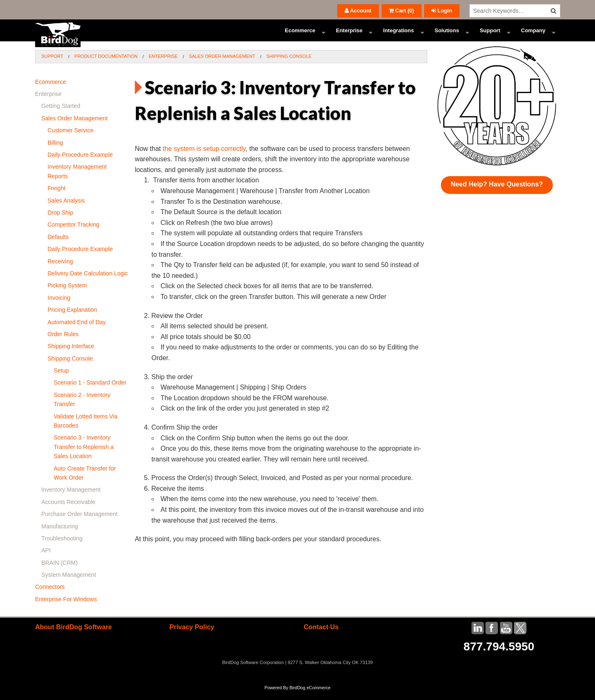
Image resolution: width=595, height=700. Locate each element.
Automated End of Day (77, 331)
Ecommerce (300, 35)
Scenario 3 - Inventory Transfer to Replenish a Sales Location (84, 456)
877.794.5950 (499, 656)
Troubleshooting (62, 547)
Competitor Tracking (73, 234)
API (46, 559)
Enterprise (349, 35)
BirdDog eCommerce (310, 697)
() (401, 11)
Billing (55, 152)
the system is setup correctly (204, 158)
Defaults (58, 246)
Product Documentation (106, 65)
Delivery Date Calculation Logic (88, 282)
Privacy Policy (192, 636)
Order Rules (63, 343)
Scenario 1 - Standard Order (90, 392)
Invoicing (59, 307)
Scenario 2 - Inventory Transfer (82, 409)
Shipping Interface (71, 355)
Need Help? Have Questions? (497, 193)
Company (533, 35)
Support (490, 35)
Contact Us (321, 636)
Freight (57, 197)
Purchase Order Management (79, 523)
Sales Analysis (66, 210)
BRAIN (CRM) (59, 572)
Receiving (60, 270)
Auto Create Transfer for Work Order (85, 482)
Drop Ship (60, 222)
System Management (69, 584)
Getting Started (61, 115)
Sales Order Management (222, 65)
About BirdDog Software (74, 636)
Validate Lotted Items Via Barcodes (86, 430)
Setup (61, 380)
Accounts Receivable (68, 511)
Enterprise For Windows (66, 608)
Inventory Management (71, 499)
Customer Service (70, 139)
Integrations (398, 35)
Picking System (67, 294)
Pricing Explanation (72, 319)
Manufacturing (60, 535)
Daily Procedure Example (80, 164)
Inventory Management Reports (77, 180)
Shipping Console (289, 65)
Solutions (447, 35)
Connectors (50, 596)
